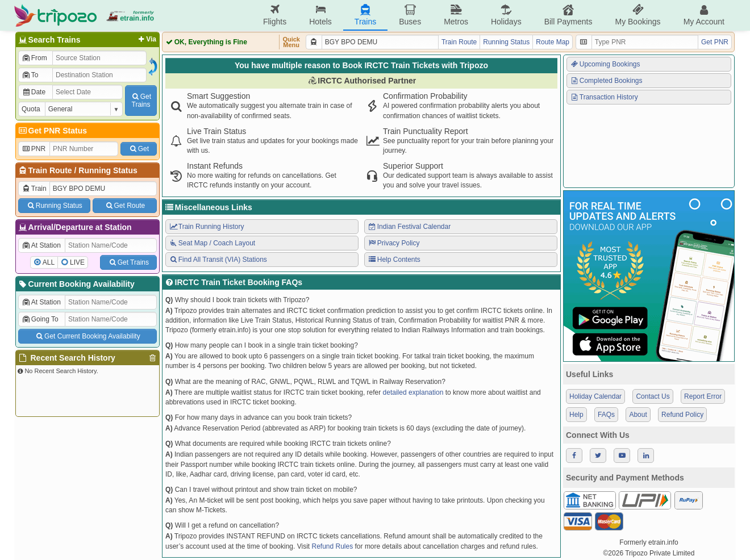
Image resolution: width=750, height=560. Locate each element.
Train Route (50, 170)
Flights (275, 15)
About (638, 415)
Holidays (506, 15)
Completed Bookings (606, 81)
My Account (704, 15)
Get (139, 149)
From (34, 58)
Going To (40, 319)
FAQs (606, 415)
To (30, 75)
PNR (34, 149)
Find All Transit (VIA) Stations (218, 260)
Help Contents (394, 260)
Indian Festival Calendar (409, 227)
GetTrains (141, 101)
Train (34, 189)
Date (34, 92)
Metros (456, 15)
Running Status (108, 170)
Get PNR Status (52, 131)
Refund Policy (682, 415)
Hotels (320, 15)
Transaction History (604, 97)
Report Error (703, 396)
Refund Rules (332, 546)
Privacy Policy (393, 243)
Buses (410, 15)
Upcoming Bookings (605, 64)
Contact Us (653, 396)
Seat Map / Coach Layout (212, 243)
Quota (31, 109)
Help (576, 415)
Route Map (553, 42)
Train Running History (206, 227)
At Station (41, 245)
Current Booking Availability (76, 284)
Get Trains (128, 262)
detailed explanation (413, 392)
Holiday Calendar (595, 396)
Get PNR (715, 42)
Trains (365, 15)
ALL (49, 262)
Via (146, 39)
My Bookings (637, 15)
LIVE (77, 262)
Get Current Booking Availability (87, 336)
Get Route (125, 206)
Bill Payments (568, 15)
